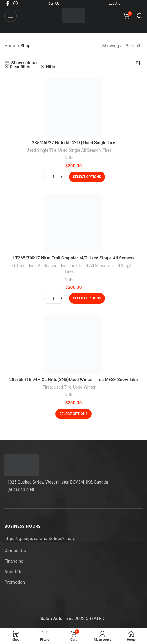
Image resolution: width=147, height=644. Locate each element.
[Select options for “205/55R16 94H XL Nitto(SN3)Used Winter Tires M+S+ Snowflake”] (74, 414)
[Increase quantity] (62, 177)
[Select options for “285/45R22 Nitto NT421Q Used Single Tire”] (87, 177)
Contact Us (15, 551)
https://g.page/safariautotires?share (40, 539)
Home (10, 46)
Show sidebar (24, 63)
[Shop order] (138, 63)
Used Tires (16, 266)
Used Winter (84, 387)
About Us (13, 572)
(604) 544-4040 (21, 490)
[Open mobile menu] (11, 16)
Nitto (69, 158)
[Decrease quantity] (46, 177)
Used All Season (42, 266)
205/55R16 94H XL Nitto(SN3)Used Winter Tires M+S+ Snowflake (74, 380)
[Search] (140, 16)
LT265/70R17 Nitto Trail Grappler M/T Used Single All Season (73, 258)
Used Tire (68, 266)
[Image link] (22, 464)
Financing (14, 561)
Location (116, 4)
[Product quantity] (54, 177)
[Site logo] (73, 16)
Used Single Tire (41, 150)
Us (57, 4)
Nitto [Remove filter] (51, 67)
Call (51, 4)
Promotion (15, 582)
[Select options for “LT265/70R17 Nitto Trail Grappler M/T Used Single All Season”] (87, 298)
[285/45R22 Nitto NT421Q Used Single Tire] (74, 108)
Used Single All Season (79, 150)
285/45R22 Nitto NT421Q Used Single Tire (73, 143)
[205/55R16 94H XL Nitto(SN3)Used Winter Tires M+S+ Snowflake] (74, 345)
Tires (107, 150)
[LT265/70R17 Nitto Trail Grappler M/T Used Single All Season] (74, 223)
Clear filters (21, 67)
